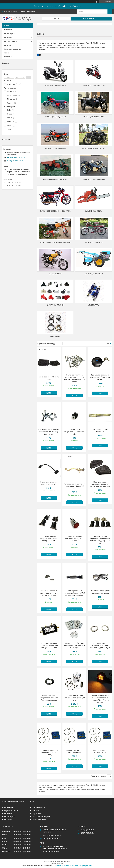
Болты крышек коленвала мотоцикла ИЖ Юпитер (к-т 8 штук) (49, 432)
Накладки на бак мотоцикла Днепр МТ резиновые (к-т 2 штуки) (100, 484)
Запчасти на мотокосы (55, 305)
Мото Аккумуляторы (11, 41)
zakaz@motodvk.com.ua (15, 161)
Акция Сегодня (9, 808)
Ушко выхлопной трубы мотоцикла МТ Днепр (100, 592)
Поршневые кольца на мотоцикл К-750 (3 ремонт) (49, 752)
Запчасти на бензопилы (94, 211)
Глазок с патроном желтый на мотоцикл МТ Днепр (74, 538)
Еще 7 (9, 129)
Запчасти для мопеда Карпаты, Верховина (55, 242)
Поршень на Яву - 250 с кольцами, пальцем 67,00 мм (74, 698)
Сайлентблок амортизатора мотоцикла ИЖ (74, 432)
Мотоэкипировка (10, 34)
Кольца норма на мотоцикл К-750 (100, 751)
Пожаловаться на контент (62, 866)
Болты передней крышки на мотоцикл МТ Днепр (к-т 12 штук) (75, 645)
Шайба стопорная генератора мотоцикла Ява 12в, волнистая (49, 698)
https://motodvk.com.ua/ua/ (16, 158)
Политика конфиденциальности (82, 866)
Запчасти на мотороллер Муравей (55, 180)
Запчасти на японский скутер (55, 86)
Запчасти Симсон (55, 274)
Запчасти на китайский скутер (94, 86)
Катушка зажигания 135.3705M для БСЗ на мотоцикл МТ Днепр (49, 645)
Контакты (36, 811)
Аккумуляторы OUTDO (11, 811)
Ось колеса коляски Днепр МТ (100, 431)
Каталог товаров (89, 19)
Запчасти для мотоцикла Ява (55, 148)
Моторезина (8, 45)
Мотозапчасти (9, 30)
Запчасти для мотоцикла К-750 (94, 148)
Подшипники (55, 337)
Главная (56, 19)
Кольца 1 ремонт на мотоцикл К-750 (74, 751)
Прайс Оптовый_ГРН (39, 820)
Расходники (8, 57)
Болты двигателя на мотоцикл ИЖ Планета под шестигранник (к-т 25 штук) (74, 378)
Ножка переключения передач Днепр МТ (49, 483)
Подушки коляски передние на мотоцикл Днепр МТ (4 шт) (49, 538)
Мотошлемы (8, 38)
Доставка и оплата (39, 808)
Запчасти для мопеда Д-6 (94, 242)
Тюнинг (7, 53)
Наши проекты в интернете (41, 817)
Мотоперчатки (9, 814)
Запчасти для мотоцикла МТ (94, 117)
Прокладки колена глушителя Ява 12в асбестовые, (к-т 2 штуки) (100, 645)
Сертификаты (37, 814)
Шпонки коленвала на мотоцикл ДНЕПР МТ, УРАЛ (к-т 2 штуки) (49, 593)
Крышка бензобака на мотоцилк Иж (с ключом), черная (100, 377)
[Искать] (110, 12)
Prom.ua (67, 862)
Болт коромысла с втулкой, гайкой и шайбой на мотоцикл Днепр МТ (74, 593)
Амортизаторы (94, 305)
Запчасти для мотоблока (94, 274)
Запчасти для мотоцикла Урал (94, 180)
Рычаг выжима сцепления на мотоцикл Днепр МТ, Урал (75, 486)
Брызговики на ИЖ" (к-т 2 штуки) (49, 378)
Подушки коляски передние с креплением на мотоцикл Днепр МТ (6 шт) (100, 540)
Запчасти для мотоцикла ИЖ (55, 117)
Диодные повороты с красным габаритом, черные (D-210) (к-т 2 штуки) (100, 699)
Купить (49, 393)
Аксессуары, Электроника (13, 49)
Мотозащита (8, 820)
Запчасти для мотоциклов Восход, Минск (55, 211)
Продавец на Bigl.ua (57, 864)
